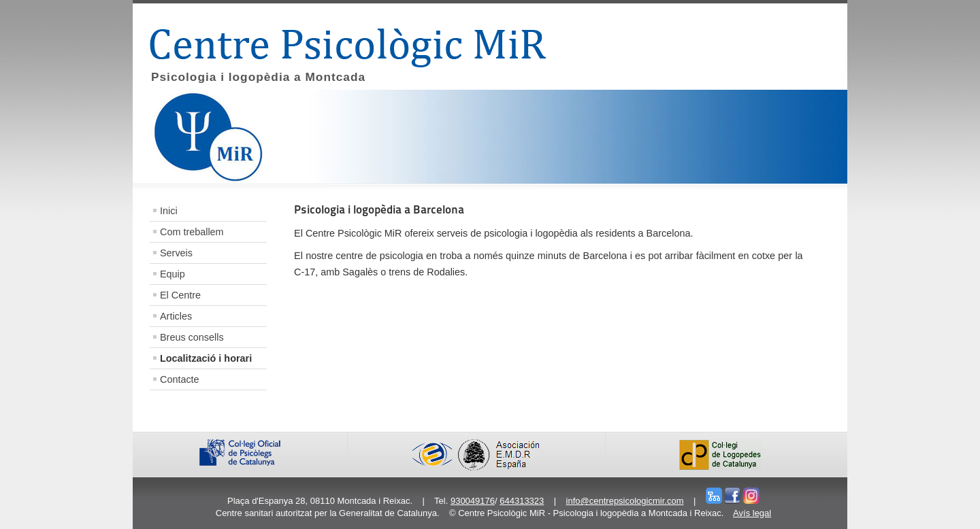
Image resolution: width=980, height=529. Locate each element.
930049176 (473, 501)
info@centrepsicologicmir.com (625, 501)
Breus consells (192, 337)
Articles (176, 316)
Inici (169, 211)
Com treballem (192, 232)
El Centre (180, 295)
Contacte (180, 379)
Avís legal (752, 513)
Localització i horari (206, 358)
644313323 (522, 501)
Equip (173, 274)
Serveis (176, 253)
